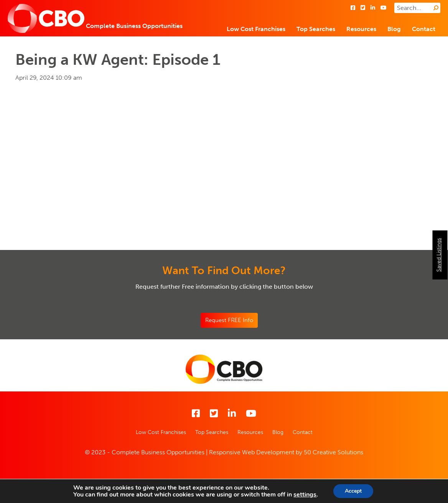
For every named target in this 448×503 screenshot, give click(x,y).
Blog (394, 29)
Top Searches (316, 29)
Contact (424, 29)
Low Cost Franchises (256, 29)
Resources (361, 29)
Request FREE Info (229, 320)
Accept (353, 491)
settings (305, 495)
